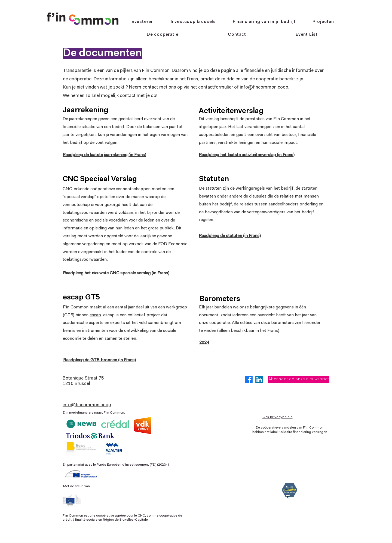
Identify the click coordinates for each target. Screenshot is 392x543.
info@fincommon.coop (87, 405)
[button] (163, 35)
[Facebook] (249, 380)
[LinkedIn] (259, 380)
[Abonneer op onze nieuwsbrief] (299, 380)
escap (95, 315)
